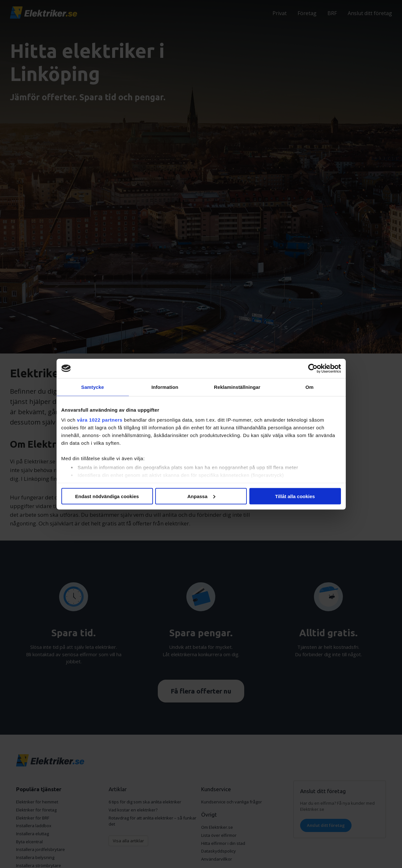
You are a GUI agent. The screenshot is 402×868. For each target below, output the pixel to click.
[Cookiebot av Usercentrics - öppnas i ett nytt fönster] (313, 368)
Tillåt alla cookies (295, 496)
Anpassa (201, 496)
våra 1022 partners (100, 420)
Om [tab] (309, 387)
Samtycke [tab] (93, 387)
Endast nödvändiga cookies (107, 496)
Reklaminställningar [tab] (237, 387)
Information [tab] (165, 387)
